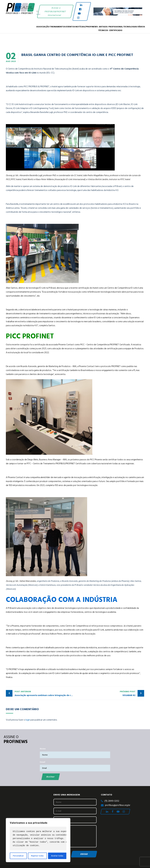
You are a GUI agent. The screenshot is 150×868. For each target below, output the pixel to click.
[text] (38, 838)
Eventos (71, 27)
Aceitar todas (57, 856)
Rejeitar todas (37, 856)
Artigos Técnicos (103, 28)
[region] (38, 840)
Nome (43, 749)
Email (42, 762)
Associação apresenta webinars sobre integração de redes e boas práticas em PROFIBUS (45, 693)
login (28, 720)
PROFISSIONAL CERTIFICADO (116, 28)
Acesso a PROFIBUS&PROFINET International (55, 11)
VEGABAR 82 (106, 693)
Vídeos (141, 27)
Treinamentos (58, 27)
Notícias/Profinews (87, 27)
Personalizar (18, 856)
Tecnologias (130, 27)
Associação (43, 27)
